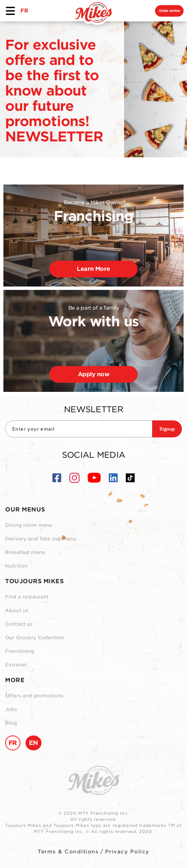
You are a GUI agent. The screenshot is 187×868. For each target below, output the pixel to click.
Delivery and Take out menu (41, 539)
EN (33, 743)
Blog (11, 723)
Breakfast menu (25, 552)
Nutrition (16, 566)
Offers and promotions (34, 696)
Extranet (16, 665)
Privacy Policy (127, 852)
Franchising (20, 651)
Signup (167, 429)
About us (17, 610)
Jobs (11, 709)
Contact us (19, 624)
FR (24, 11)
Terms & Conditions (68, 852)
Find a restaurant (27, 597)
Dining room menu (29, 525)
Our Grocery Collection (35, 638)
